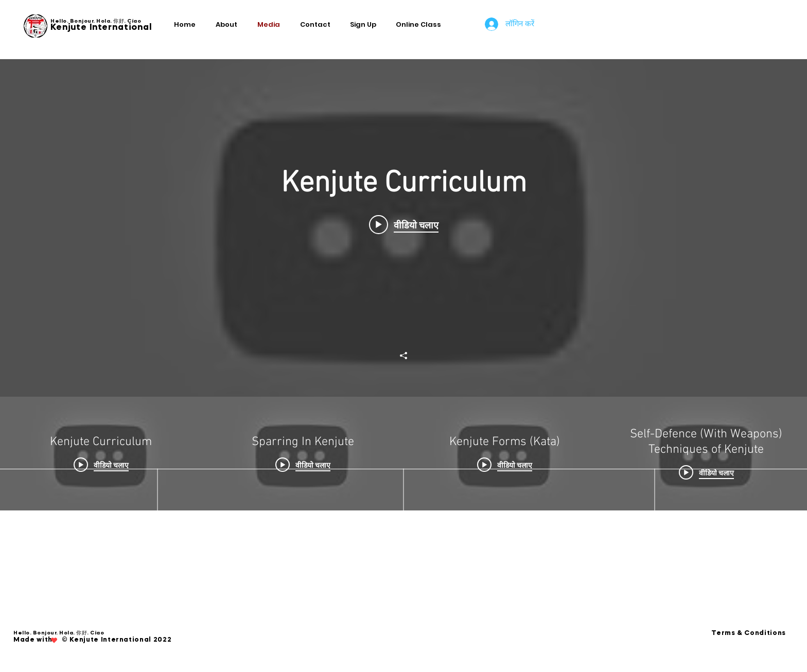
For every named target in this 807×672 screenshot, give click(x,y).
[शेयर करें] (403, 356)
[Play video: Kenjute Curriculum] (404, 225)
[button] (365, 24)
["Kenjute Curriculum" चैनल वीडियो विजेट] (403, 285)
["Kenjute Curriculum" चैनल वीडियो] (403, 454)
